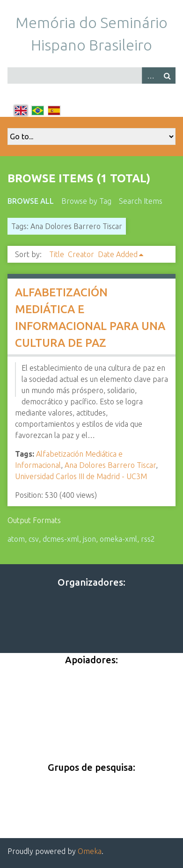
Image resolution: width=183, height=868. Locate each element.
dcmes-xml (61, 539)
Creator (81, 254)
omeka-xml (118, 539)
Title (57, 254)
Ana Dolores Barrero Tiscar (110, 465)
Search (167, 75)
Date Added (118, 254)
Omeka (90, 851)
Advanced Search (150, 75)
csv (34, 539)
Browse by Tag (86, 201)
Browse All (31, 201)
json (89, 539)
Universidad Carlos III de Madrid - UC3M (81, 476)
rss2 (148, 539)
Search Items (141, 201)
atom (16, 539)
